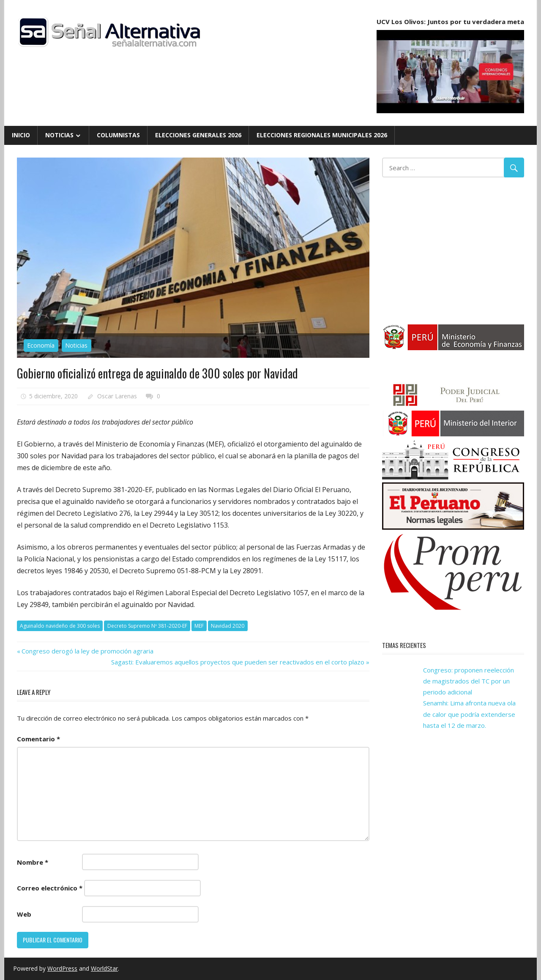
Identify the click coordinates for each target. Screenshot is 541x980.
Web (24, 914)
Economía (41, 345)
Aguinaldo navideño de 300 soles (60, 626)
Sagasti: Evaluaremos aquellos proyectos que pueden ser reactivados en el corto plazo (238, 662)
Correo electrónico (50, 888)
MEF (199, 626)
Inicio (21, 135)
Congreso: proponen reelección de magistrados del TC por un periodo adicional (469, 681)
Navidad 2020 (228, 626)
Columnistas (118, 135)
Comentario (38, 739)
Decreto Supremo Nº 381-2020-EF (147, 626)
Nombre (33, 862)
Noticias (59, 135)
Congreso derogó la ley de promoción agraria (87, 651)
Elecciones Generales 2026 (198, 135)
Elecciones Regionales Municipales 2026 (322, 135)
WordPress (62, 968)
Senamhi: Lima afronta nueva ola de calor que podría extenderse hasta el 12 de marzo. (469, 714)
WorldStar (104, 968)
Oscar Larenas (117, 396)
